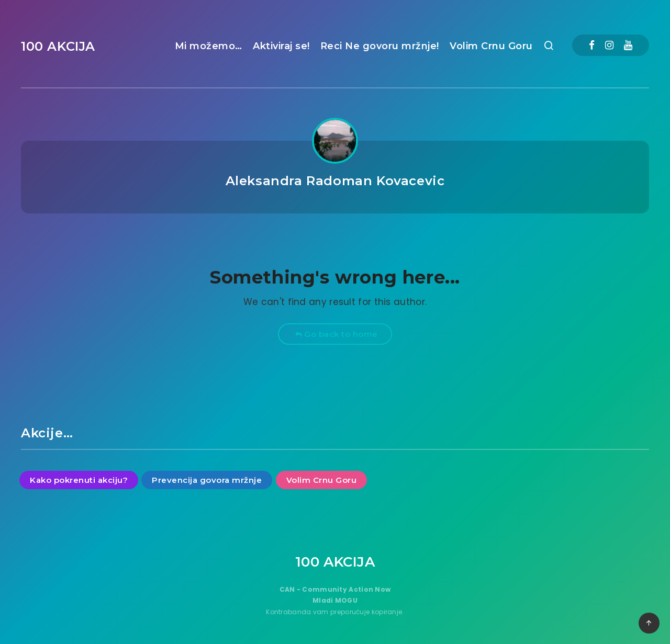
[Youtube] (628, 45)
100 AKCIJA (58, 46)
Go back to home (336, 334)
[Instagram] (609, 45)
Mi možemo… (209, 46)
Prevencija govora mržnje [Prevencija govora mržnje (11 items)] (207, 480)
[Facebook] (592, 45)
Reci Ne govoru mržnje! (380, 46)
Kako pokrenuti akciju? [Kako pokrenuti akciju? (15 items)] (79, 480)
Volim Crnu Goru (491, 46)
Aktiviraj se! (281, 46)
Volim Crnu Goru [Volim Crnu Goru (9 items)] (322, 480)
